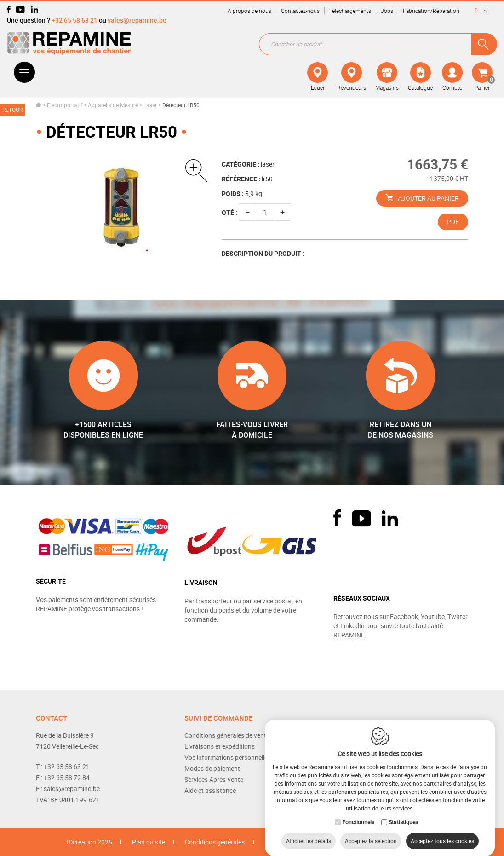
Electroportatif (65, 105)
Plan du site (149, 842)
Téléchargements (350, 11)
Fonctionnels (358, 813)
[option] (122, 205)
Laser (150, 105)
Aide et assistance (210, 790)
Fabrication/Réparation (431, 11)
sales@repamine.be (137, 20)
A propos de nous (249, 11)
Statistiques (403, 813)
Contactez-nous (300, 11)
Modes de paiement (212, 768)
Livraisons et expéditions (220, 746)
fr (476, 11)
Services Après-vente (214, 779)
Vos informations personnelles (228, 757)
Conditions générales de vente (227, 735)
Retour (12, 110)
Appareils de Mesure (113, 105)
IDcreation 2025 (89, 842)
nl (486, 11)
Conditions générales (215, 842)
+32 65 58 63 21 (74, 20)
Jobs (387, 11)
